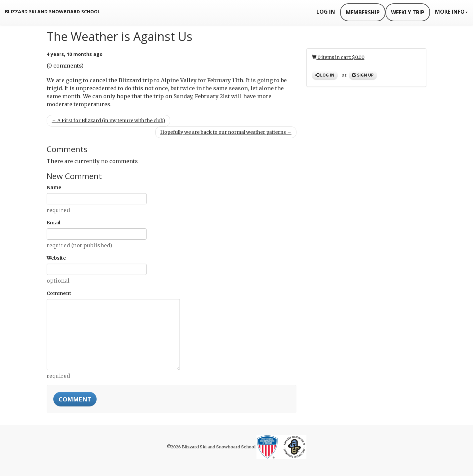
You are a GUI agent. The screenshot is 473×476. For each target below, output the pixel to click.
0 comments (65, 66)
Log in (325, 75)
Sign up (363, 75)
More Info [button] (452, 12)
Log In (326, 12)
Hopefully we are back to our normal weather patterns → (226, 132)
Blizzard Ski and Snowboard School (53, 11)
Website (56, 258)
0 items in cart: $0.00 (338, 57)
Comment (59, 293)
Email (53, 223)
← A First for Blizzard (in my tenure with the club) (108, 120)
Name (54, 187)
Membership (363, 12)
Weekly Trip (408, 12)
